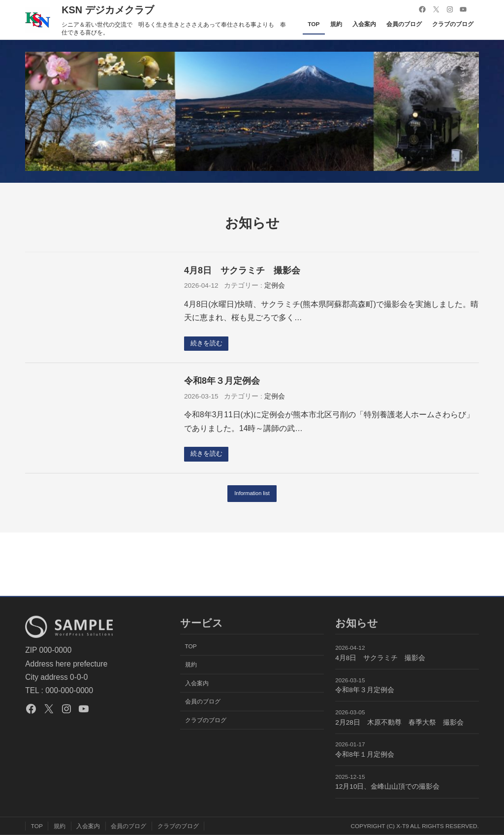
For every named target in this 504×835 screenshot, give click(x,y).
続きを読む (208, 344)
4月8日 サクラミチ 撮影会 (242, 270)
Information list (252, 495)
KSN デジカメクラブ (108, 10)
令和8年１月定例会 (365, 754)
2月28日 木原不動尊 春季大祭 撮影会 (399, 722)
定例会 (275, 285)
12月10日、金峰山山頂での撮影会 (387, 786)
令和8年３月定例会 (222, 381)
